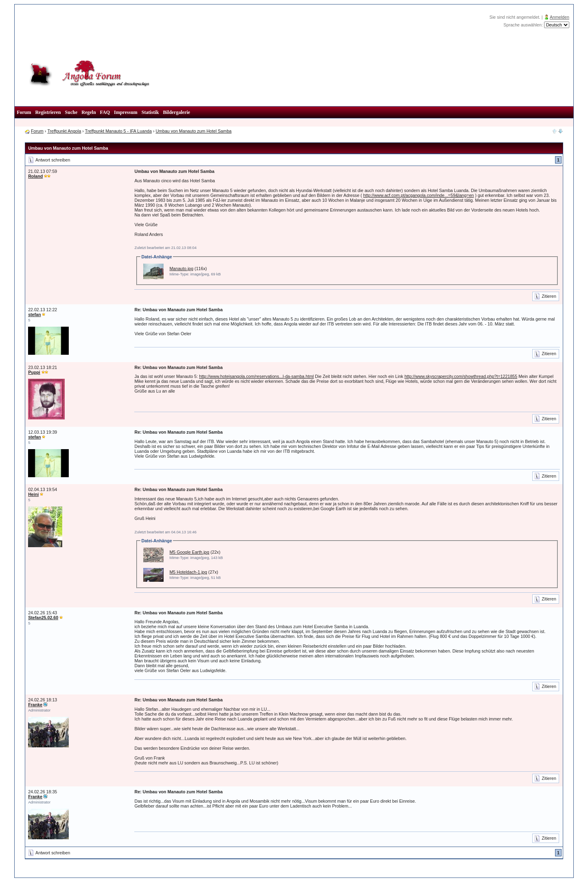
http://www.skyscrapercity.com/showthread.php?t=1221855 (461, 376)
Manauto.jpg (181, 269)
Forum (24, 112)
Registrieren (48, 112)
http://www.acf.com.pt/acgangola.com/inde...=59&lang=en (419, 195)
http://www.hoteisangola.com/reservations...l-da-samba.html (256, 376)
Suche (71, 112)
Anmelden (560, 17)
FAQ (105, 112)
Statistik (150, 112)
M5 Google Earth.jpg (189, 552)
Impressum (126, 112)
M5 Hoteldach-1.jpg (188, 572)
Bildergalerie (177, 112)
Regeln (89, 112)
